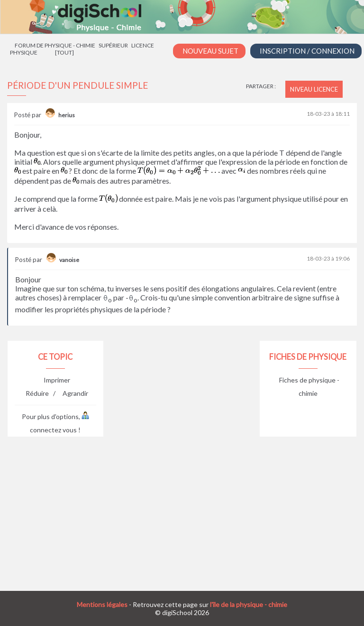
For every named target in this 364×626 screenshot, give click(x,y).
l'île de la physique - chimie (249, 604)
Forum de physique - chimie (55, 45)
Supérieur (113, 45)
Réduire (37, 393)
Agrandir (75, 393)
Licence (143, 45)
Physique (24, 52)
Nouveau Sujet (210, 51)
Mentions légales (102, 604)
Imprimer (57, 380)
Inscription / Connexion (307, 51)
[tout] (64, 52)
